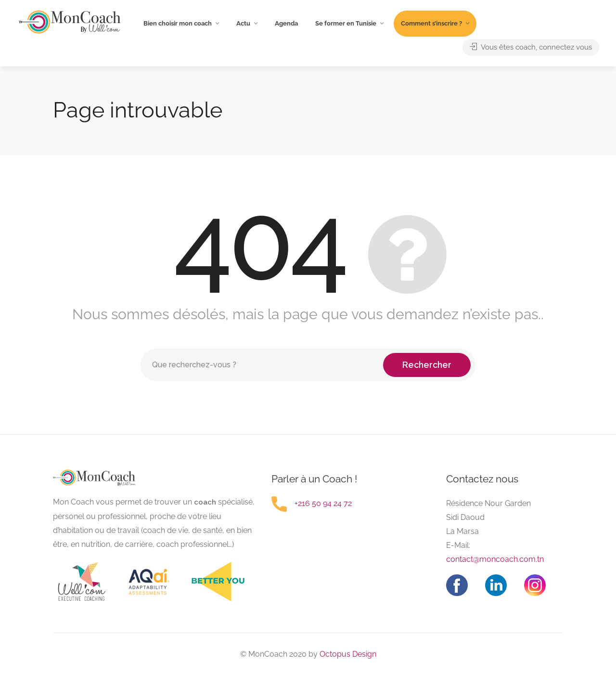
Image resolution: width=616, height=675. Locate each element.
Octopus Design (347, 654)
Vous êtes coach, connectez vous (531, 47)
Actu (243, 23)
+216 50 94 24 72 (323, 503)
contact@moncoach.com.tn (495, 559)
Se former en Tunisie (346, 23)
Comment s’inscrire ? (431, 23)
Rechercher (427, 365)
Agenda (286, 23)
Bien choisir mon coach (178, 23)
